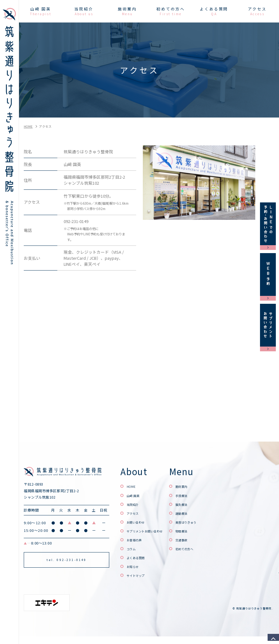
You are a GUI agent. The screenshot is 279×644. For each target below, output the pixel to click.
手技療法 (200, 495)
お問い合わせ (140, 522)
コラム (133, 548)
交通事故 (200, 540)
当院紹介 (135, 504)
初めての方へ (204, 548)
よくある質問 (140, 557)
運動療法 (200, 513)
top (271, 636)
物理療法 (200, 531)
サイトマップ (140, 575)
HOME (133, 486)
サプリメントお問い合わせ (153, 531)
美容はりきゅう (206, 522)
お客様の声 (137, 540)
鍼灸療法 (200, 504)
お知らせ (135, 566)
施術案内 (200, 486)
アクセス (135, 513)
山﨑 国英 (136, 495)
